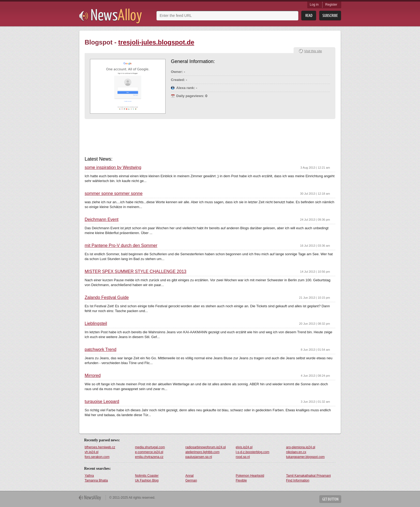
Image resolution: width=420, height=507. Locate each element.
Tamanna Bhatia (96, 480)
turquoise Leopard (102, 402)
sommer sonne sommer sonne (114, 194)
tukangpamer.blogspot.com (305, 457)
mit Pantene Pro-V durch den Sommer (121, 246)
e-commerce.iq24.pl (149, 452)
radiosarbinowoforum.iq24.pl (206, 447)
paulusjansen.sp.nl (199, 457)
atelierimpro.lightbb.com (202, 452)
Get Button (330, 499)
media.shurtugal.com (150, 447)
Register (331, 5)
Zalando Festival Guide (107, 298)
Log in (314, 5)
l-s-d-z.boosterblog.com (252, 452)
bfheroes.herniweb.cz (100, 447)
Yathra (89, 476)
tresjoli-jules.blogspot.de (156, 42)
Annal (190, 476)
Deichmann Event (102, 220)
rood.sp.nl (243, 457)
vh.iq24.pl (91, 452)
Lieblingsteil (96, 324)
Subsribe (330, 16)
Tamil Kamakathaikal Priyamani (308, 476)
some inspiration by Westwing (113, 168)
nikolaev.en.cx (296, 452)
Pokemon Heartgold (250, 476)
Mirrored (93, 376)
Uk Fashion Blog (147, 480)
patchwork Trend (100, 350)
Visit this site (313, 51)
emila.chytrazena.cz (149, 457)
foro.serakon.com (97, 457)
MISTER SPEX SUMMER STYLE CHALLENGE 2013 (136, 272)
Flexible (241, 480)
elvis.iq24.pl (244, 447)
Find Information (298, 480)
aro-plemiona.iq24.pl (301, 447)
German (191, 480)
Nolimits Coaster (147, 476)
